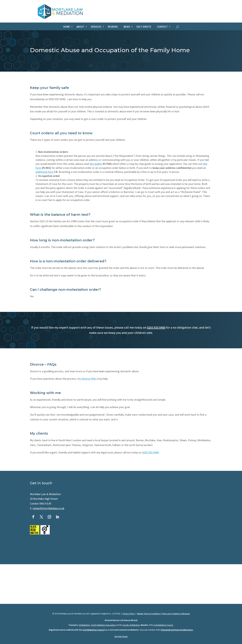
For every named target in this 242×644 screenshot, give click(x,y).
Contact (162, 27)
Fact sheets (144, 27)
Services (96, 27)
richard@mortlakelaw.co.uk (49, 508)
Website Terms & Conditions (149, 614)
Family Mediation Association (104, 625)
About (80, 27)
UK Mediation (84, 625)
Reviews (113, 27)
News (127, 27)
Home (67, 27)
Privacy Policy (129, 614)
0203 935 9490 (156, 327)
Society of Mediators (131, 625)
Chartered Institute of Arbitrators (177, 630)
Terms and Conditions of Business (176, 614)
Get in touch (41, 483)
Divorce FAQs (89, 379)
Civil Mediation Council (163, 625)
